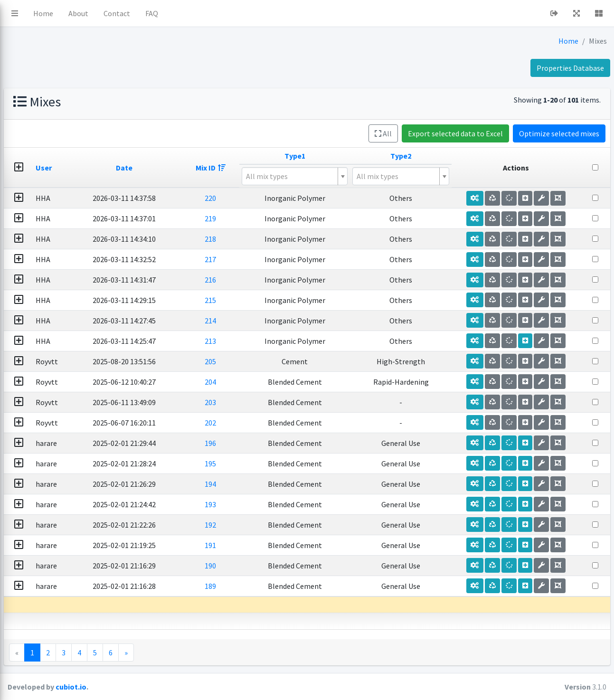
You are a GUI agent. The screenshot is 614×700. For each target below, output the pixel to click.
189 (289, 586)
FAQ (270, 13)
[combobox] (357, 176)
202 (289, 423)
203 (289, 402)
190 (289, 566)
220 (289, 198)
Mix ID (288, 168)
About (197, 13)
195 (289, 464)
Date (219, 168)
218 (289, 239)
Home (162, 13)
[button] (133, 13)
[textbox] (353, 176)
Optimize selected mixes (559, 133)
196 (289, 443)
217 (289, 259)
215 (289, 300)
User (157, 168)
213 (289, 341)
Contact (236, 13)
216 (289, 280)
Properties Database (570, 68)
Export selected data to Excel (455, 133)
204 (289, 382)
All (383, 133)
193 (289, 504)
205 (289, 361)
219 (289, 218)
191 (289, 545)
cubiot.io (190, 687)
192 (289, 525)
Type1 (357, 156)
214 (289, 321)
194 (289, 484)
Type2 (442, 156)
